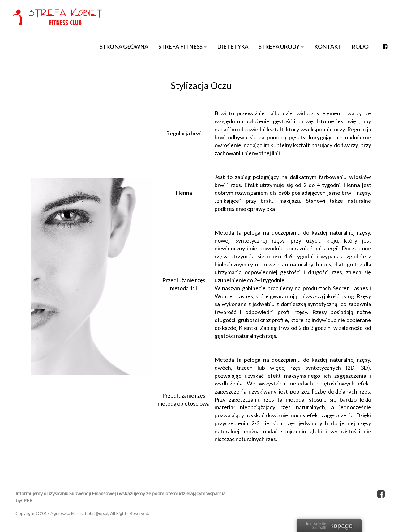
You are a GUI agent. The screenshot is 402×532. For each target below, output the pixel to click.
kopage (341, 526)
